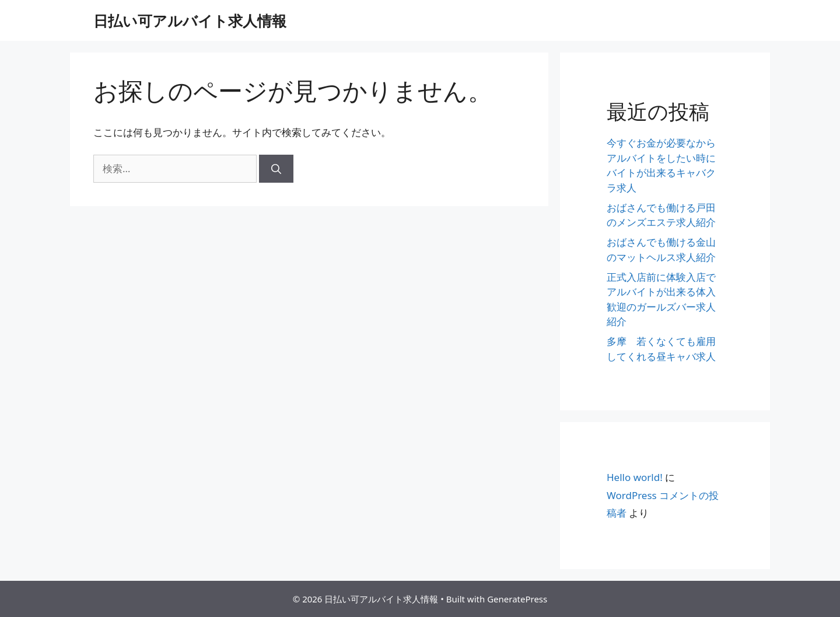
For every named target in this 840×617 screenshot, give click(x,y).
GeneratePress (517, 599)
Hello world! (635, 477)
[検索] (276, 169)
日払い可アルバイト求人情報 (190, 20)
